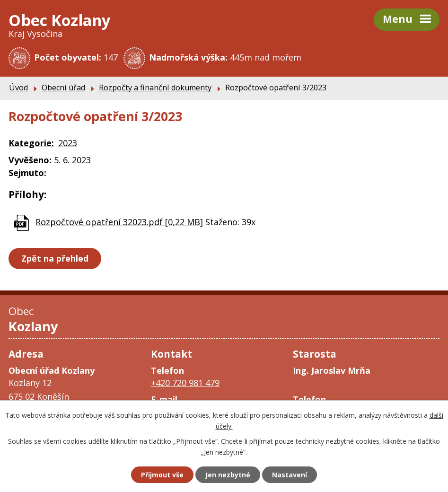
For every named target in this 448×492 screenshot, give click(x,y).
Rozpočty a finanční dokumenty (155, 88)
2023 (68, 143)
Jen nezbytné (228, 475)
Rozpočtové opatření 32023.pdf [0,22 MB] (119, 222)
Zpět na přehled (55, 258)
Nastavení (290, 475)
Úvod (18, 88)
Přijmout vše (162, 475)
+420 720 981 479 (185, 383)
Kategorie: (31, 143)
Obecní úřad (63, 88)
